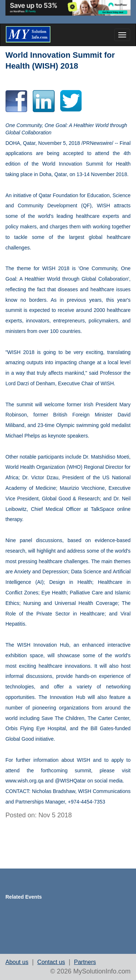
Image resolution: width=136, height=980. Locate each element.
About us (17, 962)
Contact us (51, 962)
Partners (85, 962)
